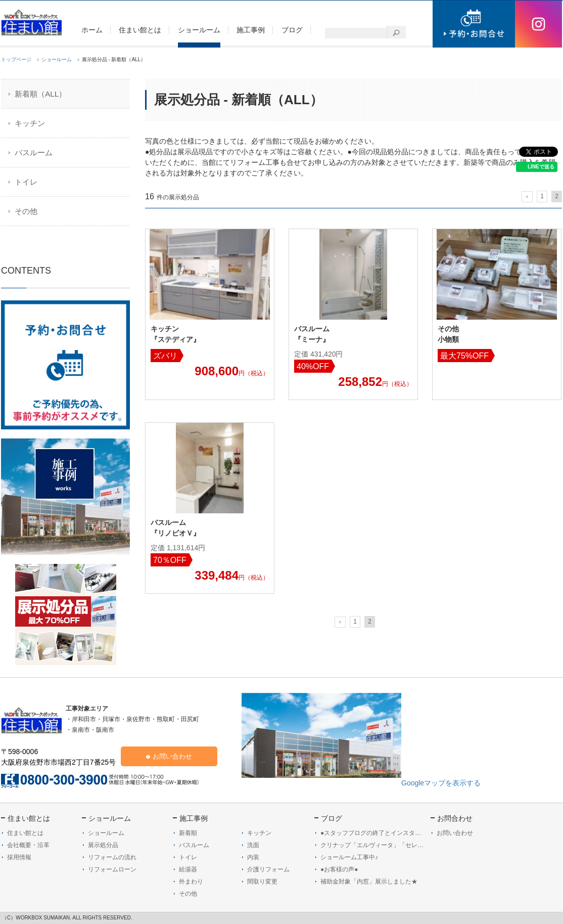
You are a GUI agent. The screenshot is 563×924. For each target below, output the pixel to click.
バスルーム (34, 152)
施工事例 (194, 818)
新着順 (188, 833)
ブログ (332, 818)
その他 (26, 211)
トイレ (26, 182)
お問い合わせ (172, 756)
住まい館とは (29, 818)
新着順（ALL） (40, 94)
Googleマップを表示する (441, 783)
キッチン (30, 123)
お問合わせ (455, 818)
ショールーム (110, 818)
